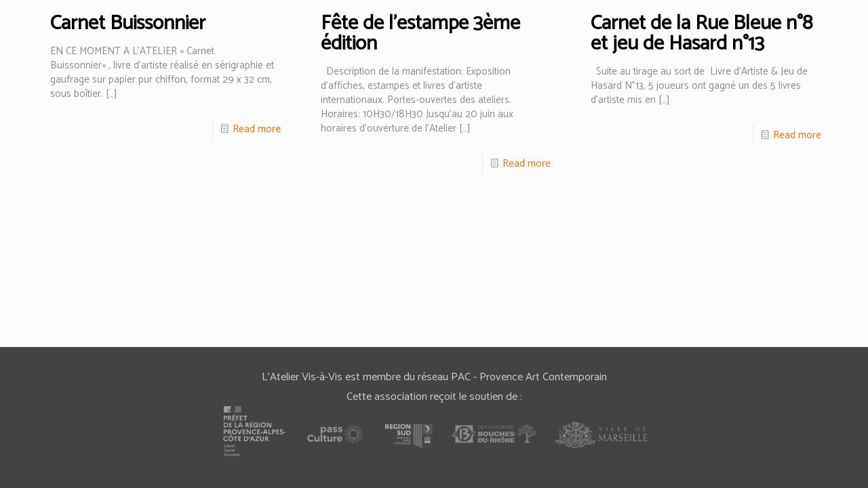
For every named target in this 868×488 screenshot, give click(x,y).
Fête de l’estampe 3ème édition (420, 34)
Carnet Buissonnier (128, 23)
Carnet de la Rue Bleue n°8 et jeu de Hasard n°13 (702, 34)
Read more (257, 129)
